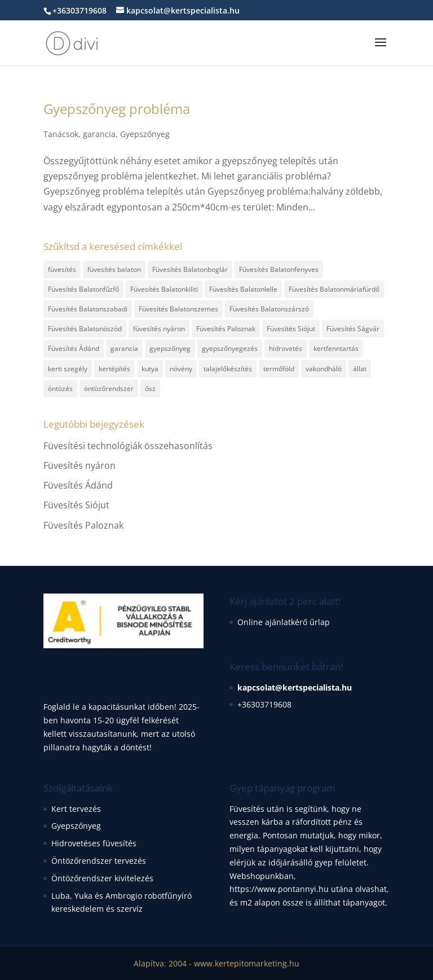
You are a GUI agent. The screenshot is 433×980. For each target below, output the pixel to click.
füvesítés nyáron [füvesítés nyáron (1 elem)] (159, 329)
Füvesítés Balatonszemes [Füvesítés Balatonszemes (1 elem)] (178, 309)
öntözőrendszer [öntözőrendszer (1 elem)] (109, 388)
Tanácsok (61, 134)
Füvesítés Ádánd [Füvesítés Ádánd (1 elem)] (74, 348)
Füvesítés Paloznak (83, 525)
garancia (99, 134)
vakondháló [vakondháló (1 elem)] (324, 369)
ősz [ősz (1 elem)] (150, 388)
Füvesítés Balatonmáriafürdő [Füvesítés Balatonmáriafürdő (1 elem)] (334, 289)
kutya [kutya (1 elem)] (150, 369)
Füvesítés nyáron (79, 465)
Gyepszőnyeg (145, 134)
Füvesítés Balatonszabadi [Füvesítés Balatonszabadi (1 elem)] (88, 309)
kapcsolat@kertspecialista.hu (295, 687)
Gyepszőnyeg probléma (117, 109)
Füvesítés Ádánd (78, 485)
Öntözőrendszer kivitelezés (102, 878)
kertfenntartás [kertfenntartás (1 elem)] (336, 348)
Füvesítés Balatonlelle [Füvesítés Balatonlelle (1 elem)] (243, 289)
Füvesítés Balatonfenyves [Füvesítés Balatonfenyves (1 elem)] (279, 269)
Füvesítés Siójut (76, 505)
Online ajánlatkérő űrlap (284, 622)
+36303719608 (264, 704)
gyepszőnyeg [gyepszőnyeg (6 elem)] (170, 348)
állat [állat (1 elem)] (360, 369)
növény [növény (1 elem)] (181, 369)
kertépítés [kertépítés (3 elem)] (114, 369)
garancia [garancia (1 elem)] (124, 348)
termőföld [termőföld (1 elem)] (279, 369)
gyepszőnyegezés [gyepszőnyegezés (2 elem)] (230, 348)
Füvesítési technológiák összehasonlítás (128, 446)
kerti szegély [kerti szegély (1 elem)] (68, 369)
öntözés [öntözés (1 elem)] (60, 388)
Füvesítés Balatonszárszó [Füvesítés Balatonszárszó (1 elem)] (269, 309)
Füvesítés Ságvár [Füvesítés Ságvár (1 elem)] (353, 329)
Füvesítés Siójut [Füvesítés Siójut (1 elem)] (291, 329)
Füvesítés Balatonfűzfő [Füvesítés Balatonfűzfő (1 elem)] (83, 289)
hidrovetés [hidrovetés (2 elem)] (286, 348)
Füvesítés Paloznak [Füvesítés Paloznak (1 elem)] (226, 329)
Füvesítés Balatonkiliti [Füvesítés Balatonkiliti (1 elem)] (164, 289)
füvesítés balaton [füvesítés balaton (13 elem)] (114, 269)
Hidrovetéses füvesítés (94, 843)
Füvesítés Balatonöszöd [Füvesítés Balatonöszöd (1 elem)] (85, 329)
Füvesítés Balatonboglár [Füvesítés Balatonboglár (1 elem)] (190, 269)
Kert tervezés (76, 809)
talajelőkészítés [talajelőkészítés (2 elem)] (228, 369)
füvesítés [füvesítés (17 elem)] (62, 269)
